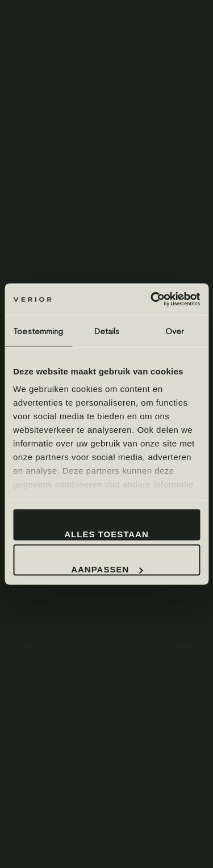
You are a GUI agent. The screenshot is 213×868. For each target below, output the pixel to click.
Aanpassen (107, 569)
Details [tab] (107, 330)
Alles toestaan (106, 534)
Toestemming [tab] (38, 330)
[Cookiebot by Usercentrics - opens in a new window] (152, 300)
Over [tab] (174, 330)
